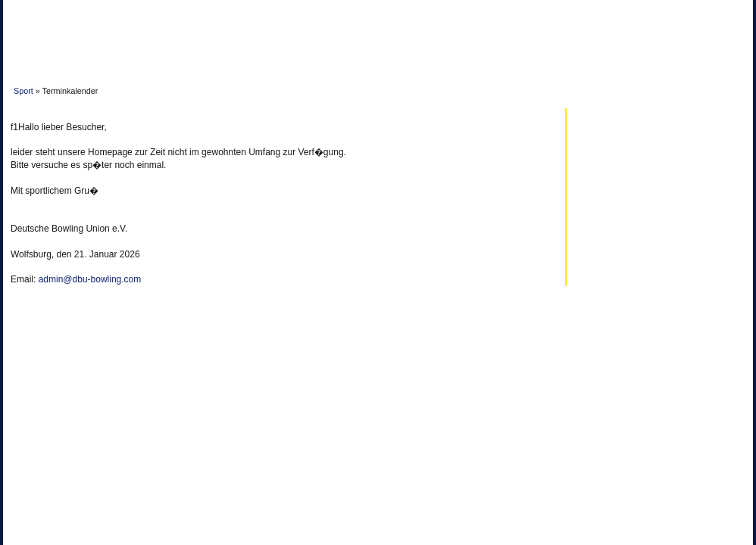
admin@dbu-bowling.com (90, 279)
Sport (23, 91)
